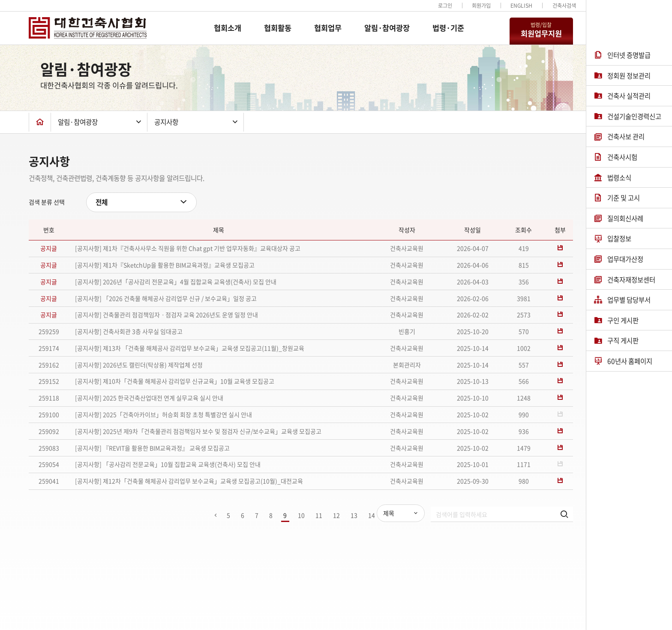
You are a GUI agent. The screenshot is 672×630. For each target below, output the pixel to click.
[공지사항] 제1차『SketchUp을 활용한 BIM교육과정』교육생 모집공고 (165, 265)
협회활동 (278, 28)
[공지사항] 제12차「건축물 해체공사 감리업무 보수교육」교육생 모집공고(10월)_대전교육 (189, 481)
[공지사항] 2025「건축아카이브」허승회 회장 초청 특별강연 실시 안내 (163, 414)
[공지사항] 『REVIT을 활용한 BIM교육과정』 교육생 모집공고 (152, 448)
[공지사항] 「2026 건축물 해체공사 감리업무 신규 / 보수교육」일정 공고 (166, 298)
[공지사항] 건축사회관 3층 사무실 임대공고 (129, 331)
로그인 (445, 6)
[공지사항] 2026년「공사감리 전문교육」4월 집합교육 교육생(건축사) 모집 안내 (176, 282)
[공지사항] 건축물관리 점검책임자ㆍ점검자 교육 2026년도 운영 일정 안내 (166, 315)
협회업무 (328, 28)
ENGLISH (521, 6)
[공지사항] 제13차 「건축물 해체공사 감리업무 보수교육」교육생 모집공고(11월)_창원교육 (190, 348)
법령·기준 (448, 28)
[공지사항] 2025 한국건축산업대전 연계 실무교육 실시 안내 (149, 398)
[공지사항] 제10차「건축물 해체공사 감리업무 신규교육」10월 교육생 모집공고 (175, 381)
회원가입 (481, 6)
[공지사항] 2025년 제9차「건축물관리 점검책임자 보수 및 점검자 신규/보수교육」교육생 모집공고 (198, 431)
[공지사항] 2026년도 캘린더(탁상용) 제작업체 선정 (139, 365)
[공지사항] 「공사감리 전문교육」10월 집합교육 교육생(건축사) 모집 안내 (168, 464)
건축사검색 (564, 6)
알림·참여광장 (387, 28)
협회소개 (228, 28)
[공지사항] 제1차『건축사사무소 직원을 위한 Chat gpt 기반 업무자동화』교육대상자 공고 (188, 248)
